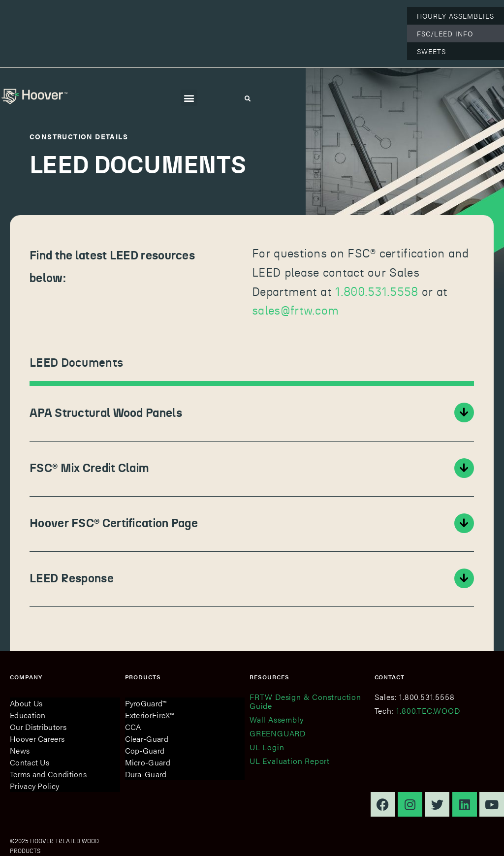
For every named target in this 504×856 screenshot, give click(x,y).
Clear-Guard (147, 739)
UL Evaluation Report (290, 761)
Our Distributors (38, 727)
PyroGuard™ (146, 703)
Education (28, 715)
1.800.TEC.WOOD (428, 711)
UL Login (267, 747)
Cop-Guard (145, 750)
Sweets (431, 51)
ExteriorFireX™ (150, 715)
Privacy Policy (34, 786)
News (20, 750)
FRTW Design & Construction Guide (305, 701)
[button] (189, 98)
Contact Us (30, 762)
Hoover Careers (37, 739)
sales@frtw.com (295, 311)
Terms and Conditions (48, 774)
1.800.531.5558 (377, 292)
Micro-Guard (148, 762)
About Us (26, 703)
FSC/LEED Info (445, 33)
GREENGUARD (278, 733)
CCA (133, 727)
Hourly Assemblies (456, 16)
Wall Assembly (276, 719)
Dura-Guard (146, 774)
